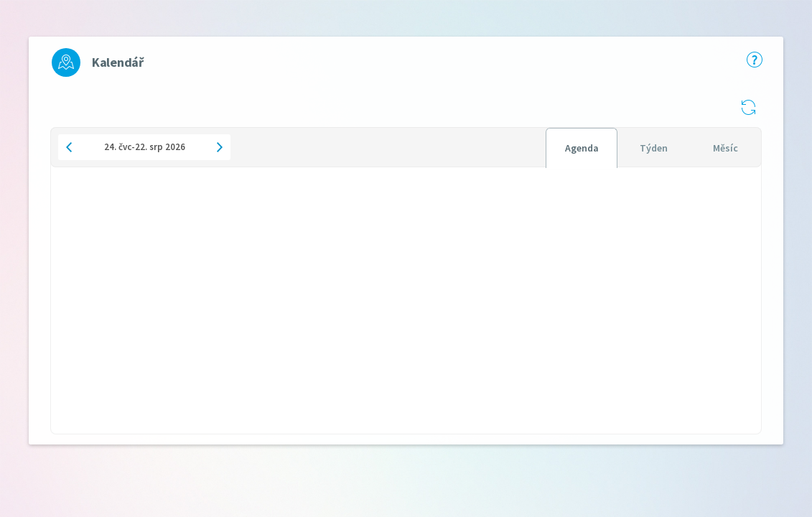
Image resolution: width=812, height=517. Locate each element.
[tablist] (653, 147)
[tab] (582, 148)
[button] (748, 107)
